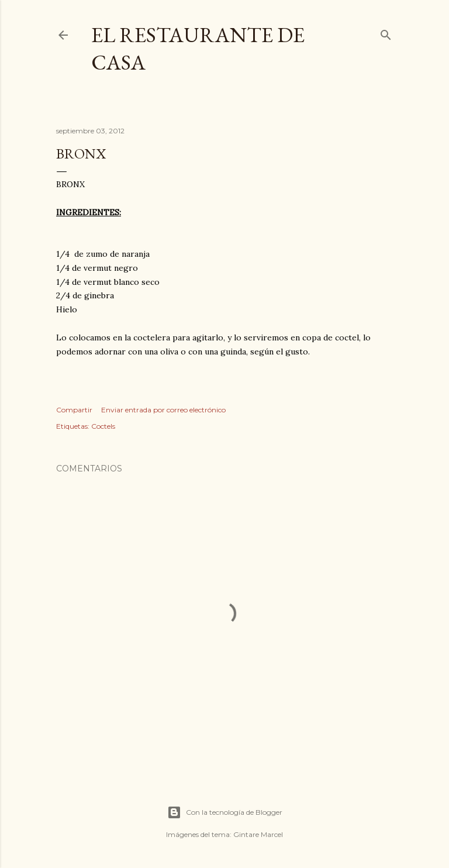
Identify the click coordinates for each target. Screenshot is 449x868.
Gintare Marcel (258, 834)
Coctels (103, 426)
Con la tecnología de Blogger (225, 812)
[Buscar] (386, 32)
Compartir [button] (74, 410)
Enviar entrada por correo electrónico (163, 410)
